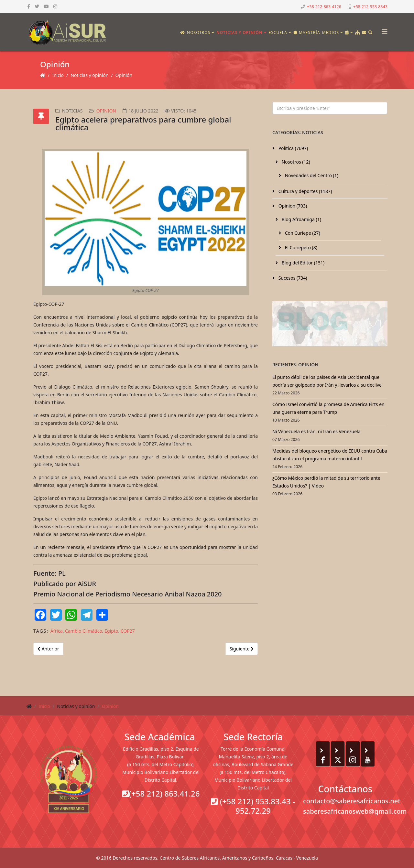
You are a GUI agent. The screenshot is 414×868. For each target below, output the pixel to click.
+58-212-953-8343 (370, 7)
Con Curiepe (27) (302, 233)
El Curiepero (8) (300, 247)
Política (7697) (293, 148)
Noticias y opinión (239, 32)
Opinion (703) (292, 206)
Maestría (307, 32)
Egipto (111, 631)
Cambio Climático (84, 631)
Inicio (58, 75)
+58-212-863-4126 (324, 7)
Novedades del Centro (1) (311, 175)
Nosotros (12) (295, 162)
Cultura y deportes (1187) (305, 191)
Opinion (106, 111)
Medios (331, 32)
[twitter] (37, 6)
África (57, 631)
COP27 (128, 631)
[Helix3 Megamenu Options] (383, 29)
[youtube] (46, 6)
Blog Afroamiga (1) (301, 219)
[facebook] (29, 6)
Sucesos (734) (292, 278)
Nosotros (199, 32)
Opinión (124, 75)
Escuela (278, 32)
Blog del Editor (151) (302, 263)
